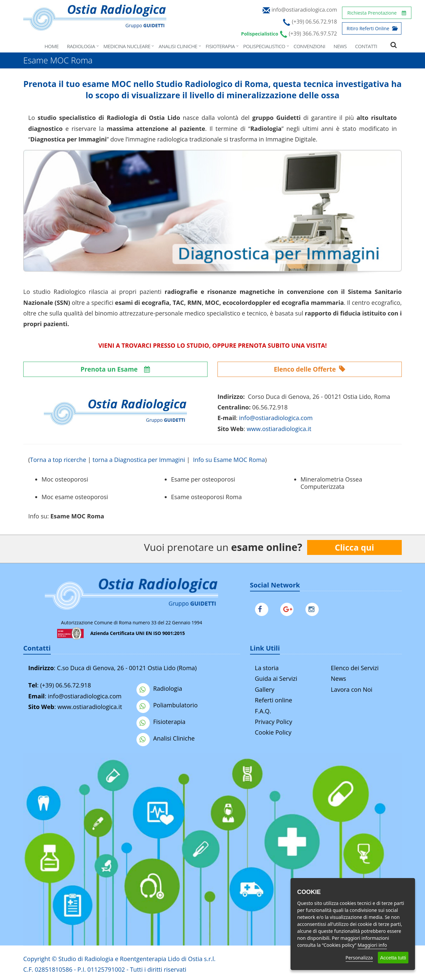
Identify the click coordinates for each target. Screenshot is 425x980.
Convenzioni (309, 46)
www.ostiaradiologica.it (279, 429)
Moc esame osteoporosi (75, 497)
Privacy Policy (274, 722)
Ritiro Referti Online (372, 28)
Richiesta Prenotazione (377, 13)
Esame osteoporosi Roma (206, 497)
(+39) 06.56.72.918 (66, 685)
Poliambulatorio (167, 705)
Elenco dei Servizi (355, 668)
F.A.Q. (263, 711)
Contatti (366, 46)
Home (52, 46)
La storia (267, 668)
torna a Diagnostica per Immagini (139, 460)
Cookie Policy (273, 732)
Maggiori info (372, 945)
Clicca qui (354, 547)
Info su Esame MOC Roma (229, 460)
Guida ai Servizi (276, 678)
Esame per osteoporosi (203, 479)
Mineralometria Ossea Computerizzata (331, 483)
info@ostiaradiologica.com (85, 696)
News (340, 46)
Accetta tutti (393, 958)
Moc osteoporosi (65, 479)
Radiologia (81, 46)
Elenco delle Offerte (310, 369)
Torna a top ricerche (58, 460)
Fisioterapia (220, 46)
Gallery (265, 689)
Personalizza (359, 958)
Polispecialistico (264, 46)
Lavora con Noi (351, 689)
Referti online (274, 700)
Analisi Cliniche (178, 46)
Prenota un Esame (116, 369)
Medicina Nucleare (127, 46)
